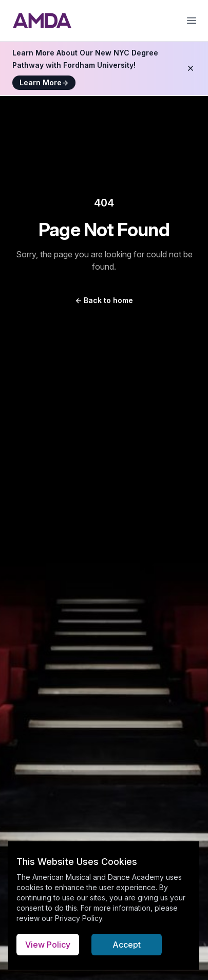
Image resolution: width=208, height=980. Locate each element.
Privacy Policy (79, 918)
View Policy (48, 945)
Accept (127, 945)
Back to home (104, 300)
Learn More (44, 82)
